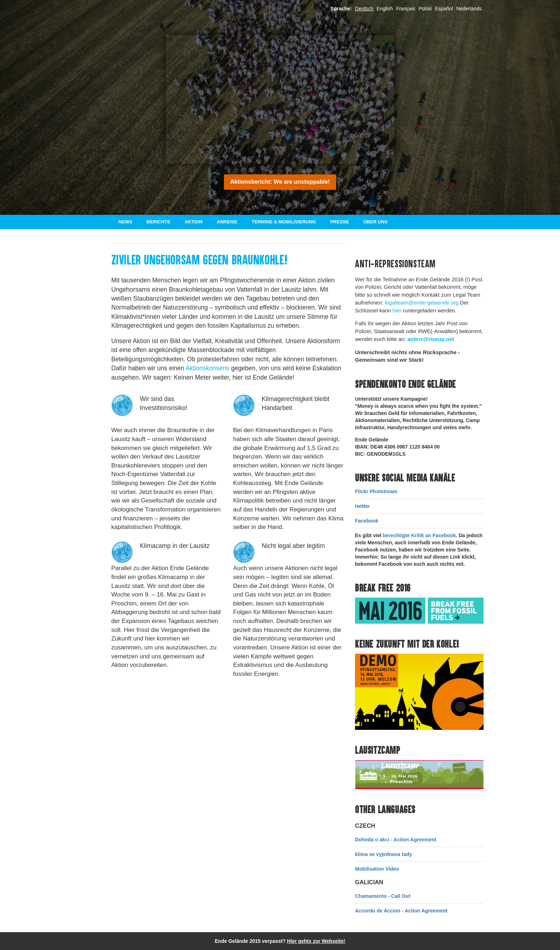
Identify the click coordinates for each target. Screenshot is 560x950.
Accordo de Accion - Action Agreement (401, 911)
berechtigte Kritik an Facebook (419, 535)
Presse (339, 222)
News (126, 222)
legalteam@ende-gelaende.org (421, 303)
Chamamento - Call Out (383, 896)
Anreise (227, 222)
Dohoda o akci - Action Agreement (396, 840)
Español (444, 9)
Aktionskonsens (208, 368)
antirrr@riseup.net (431, 339)
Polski (425, 9)
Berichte (159, 222)
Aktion (194, 222)
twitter (362, 506)
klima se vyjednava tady (384, 854)
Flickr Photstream (376, 491)
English (385, 9)
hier (397, 310)
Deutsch (364, 9)
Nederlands (469, 9)
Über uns (375, 222)
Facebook (367, 521)
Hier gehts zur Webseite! (316, 941)
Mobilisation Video (377, 869)
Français (406, 9)
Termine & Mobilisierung (284, 222)
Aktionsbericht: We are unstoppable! (280, 182)
